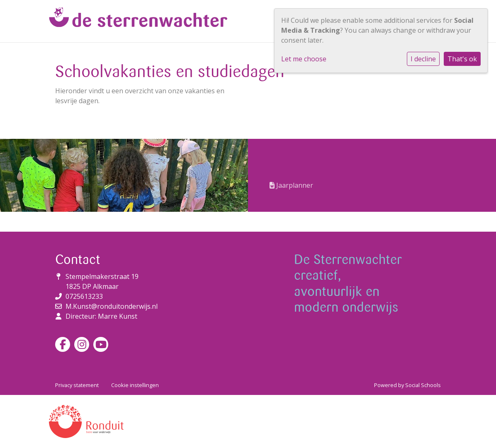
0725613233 (84, 296)
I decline (423, 59)
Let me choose (304, 59)
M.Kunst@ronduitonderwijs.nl (112, 306)
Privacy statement (77, 385)
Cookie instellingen (135, 385)
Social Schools (423, 385)
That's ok (462, 59)
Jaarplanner (291, 185)
